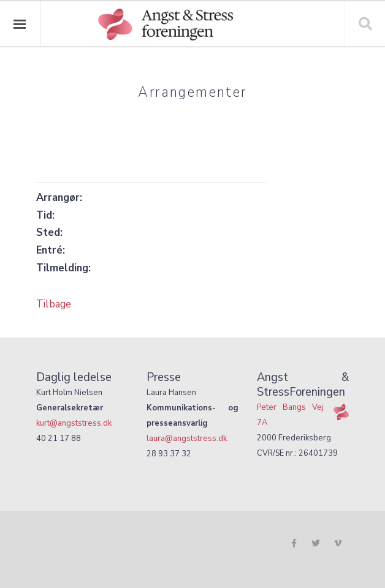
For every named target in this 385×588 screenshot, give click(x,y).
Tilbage (54, 304)
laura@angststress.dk (187, 438)
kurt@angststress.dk (74, 423)
